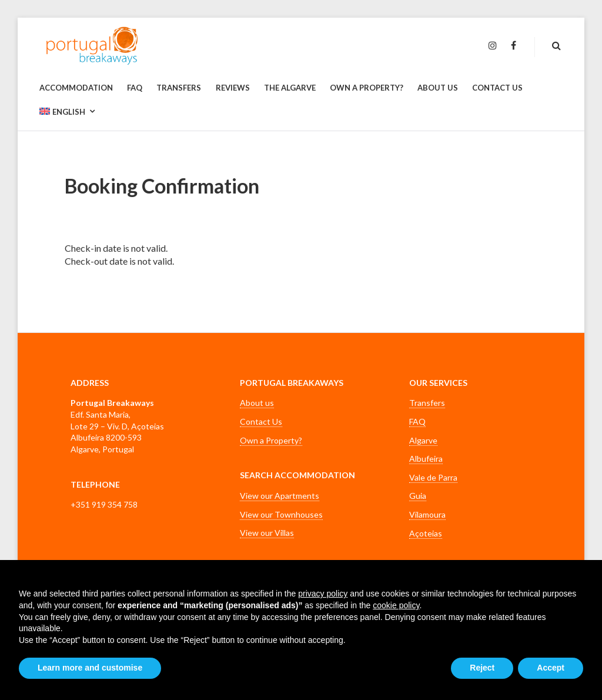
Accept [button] (551, 668)
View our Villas (267, 533)
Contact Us (261, 421)
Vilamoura (427, 514)
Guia (418, 496)
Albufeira (426, 459)
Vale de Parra (433, 477)
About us (257, 403)
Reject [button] (482, 668)
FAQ (417, 421)
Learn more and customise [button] (90, 668)
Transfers (427, 403)
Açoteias (426, 533)
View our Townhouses (281, 514)
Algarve (423, 440)
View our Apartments (280, 496)
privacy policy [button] (323, 594)
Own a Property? (271, 440)
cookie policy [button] (396, 605)
